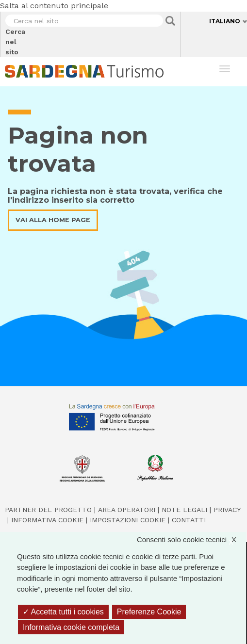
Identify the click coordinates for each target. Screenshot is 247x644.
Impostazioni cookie (128, 520)
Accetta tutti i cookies (63, 612)
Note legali (184, 510)
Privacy (227, 510)
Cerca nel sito (6, 42)
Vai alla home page (53, 220)
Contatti (189, 520)
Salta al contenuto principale (54, 6)
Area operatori (127, 510)
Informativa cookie (47, 520)
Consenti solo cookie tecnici (191, 540)
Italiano (225, 21)
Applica (170, 21)
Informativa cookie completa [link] (71, 627)
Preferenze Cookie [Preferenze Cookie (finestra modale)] (149, 612)
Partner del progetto (48, 510)
